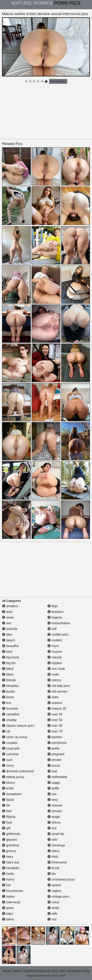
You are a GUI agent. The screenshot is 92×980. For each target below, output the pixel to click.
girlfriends (11, 834)
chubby (9, 720)
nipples (55, 663)
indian (8, 897)
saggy (54, 783)
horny (8, 879)
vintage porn (58, 897)
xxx (52, 919)
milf (52, 629)
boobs (9, 691)
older (53, 697)
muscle (55, 652)
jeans (8, 908)
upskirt (54, 885)
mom (53, 646)
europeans (12, 794)
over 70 (55, 731)
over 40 (55, 714)
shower (55, 811)
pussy (54, 766)
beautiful (10, 646)
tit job (53, 868)
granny (9, 851)
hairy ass (11, 862)
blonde (9, 680)
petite (53, 748)
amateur (10, 606)
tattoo (53, 851)
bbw (7, 635)
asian (8, 617)
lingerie (55, 617)
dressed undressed (18, 771)
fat (6, 805)
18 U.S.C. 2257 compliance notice (68, 971)
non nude (56, 669)
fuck (7, 822)
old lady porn (59, 686)
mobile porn (58, 635)
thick (53, 857)
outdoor (55, 703)
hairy (8, 857)
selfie (53, 788)
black (8, 674)
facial (8, 800)
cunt (7, 760)
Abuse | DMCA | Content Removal (24, 971)
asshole (10, 629)
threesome (57, 862)
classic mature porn (18, 726)
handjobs (11, 868)
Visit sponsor (58, 81)
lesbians (55, 612)
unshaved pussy (61, 879)
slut (52, 828)
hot (6, 885)
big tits (9, 663)
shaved (55, 805)
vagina (54, 891)
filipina (9, 817)
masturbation (59, 623)
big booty (11, 657)
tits (52, 874)
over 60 (55, 726)
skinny (54, 822)
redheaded (57, 777)
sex (52, 794)
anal (7, 612)
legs (52, 606)
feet (7, 811)
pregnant (56, 754)
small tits (56, 834)
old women (57, 691)
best (7, 652)
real (52, 771)
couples (10, 743)
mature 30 (57, 709)
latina (8, 919)
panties (55, 737)
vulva (53, 902)
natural (54, 657)
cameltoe (11, 714)
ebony (9, 783)
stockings (56, 845)
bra (6, 703)
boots (8, 697)
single (54, 817)
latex (7, 914)
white (53, 908)
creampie (11, 748)
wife (52, 914)
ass (7, 623)
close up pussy (15, 737)
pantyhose (57, 743)
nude (53, 674)
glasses (10, 840)
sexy (53, 800)
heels (8, 874)
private (54, 760)
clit (6, 731)
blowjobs (10, 686)
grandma (11, 845)
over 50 (55, 720)
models (55, 640)
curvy (8, 766)
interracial (11, 902)
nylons (54, 680)
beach (9, 640)
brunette (10, 709)
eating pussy (13, 777)
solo (52, 840)
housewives (13, 891)
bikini (8, 669)
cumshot (10, 754)
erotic (8, 788)
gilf (6, 828)
